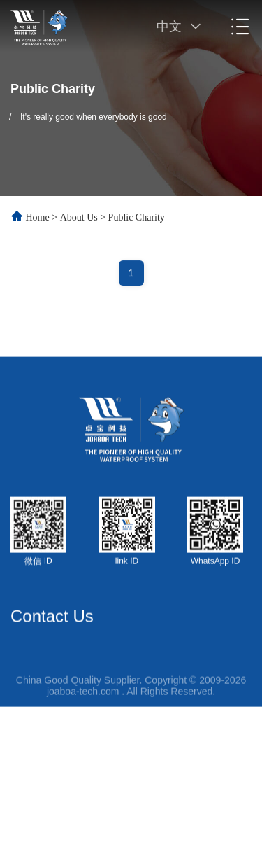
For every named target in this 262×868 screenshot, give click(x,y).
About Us (79, 217)
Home (38, 217)
